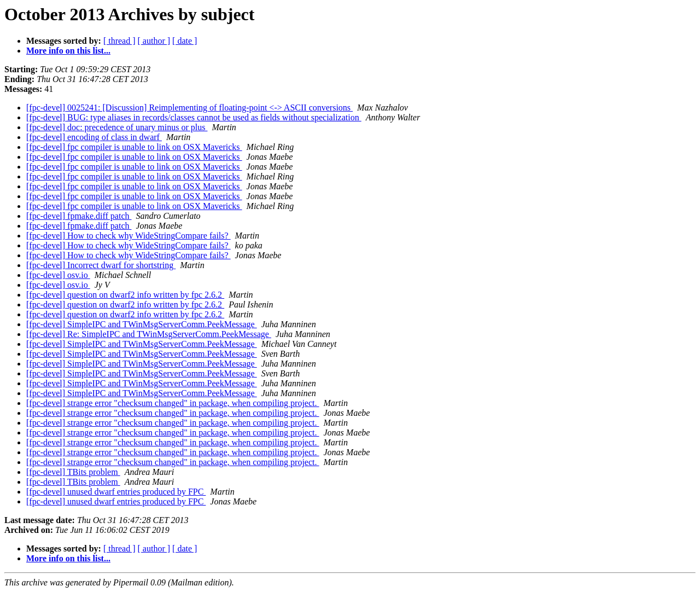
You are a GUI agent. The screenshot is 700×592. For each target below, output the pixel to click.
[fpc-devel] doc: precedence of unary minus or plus (117, 127)
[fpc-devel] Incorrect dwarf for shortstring (101, 265)
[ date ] (185, 41)
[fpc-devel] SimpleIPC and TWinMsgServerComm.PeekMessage (142, 324)
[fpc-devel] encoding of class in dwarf (94, 137)
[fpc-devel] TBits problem (73, 472)
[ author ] (154, 41)
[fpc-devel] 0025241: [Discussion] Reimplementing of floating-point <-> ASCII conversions (189, 108)
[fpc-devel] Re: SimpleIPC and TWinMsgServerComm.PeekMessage (149, 334)
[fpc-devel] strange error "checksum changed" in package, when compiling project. (173, 403)
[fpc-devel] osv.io (58, 275)
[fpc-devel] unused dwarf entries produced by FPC (116, 492)
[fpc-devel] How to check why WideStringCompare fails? (129, 236)
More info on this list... (68, 51)
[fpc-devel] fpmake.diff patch (79, 216)
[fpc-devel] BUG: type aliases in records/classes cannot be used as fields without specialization (194, 117)
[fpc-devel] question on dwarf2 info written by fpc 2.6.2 (125, 295)
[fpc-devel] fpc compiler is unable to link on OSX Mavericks (134, 147)
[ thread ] (119, 41)
